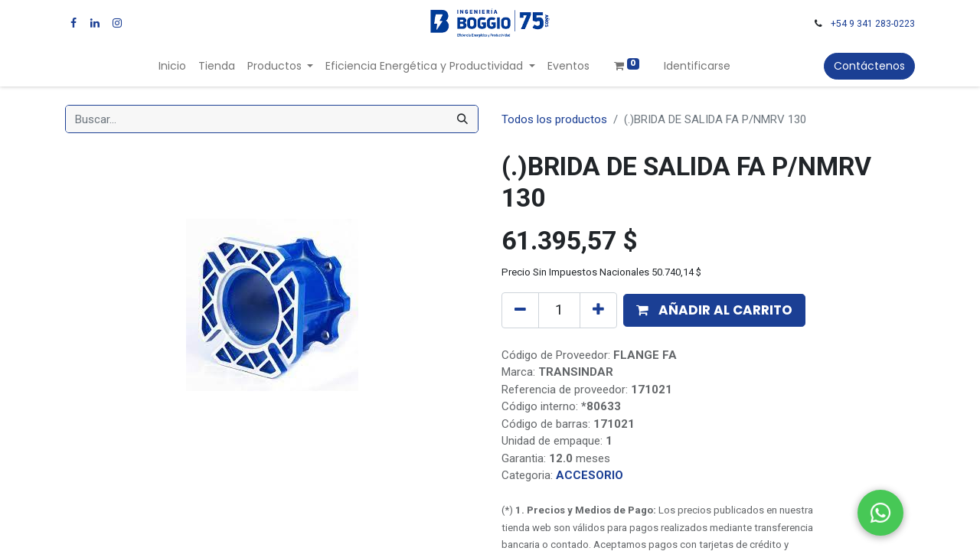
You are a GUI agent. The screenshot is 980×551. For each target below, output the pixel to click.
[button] (714, 311)
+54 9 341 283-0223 (873, 24)
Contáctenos (869, 66)
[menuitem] (172, 66)
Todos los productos (554, 119)
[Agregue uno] (598, 310)
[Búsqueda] (462, 119)
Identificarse (697, 66)
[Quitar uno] (520, 310)
